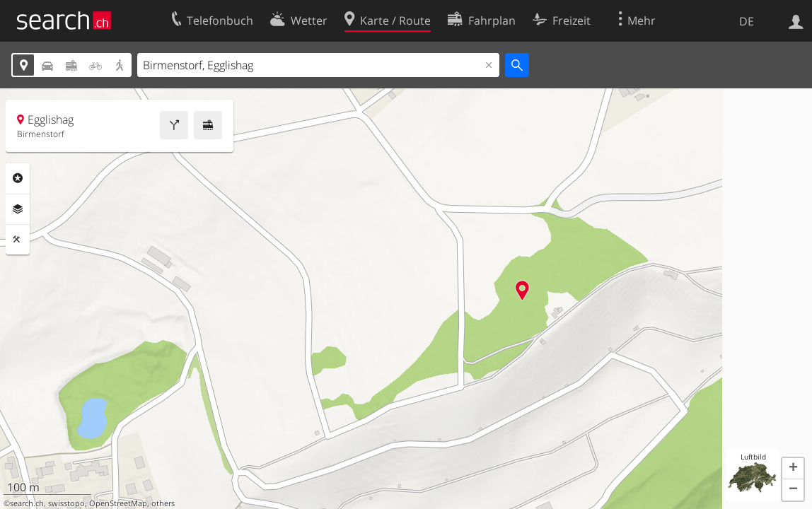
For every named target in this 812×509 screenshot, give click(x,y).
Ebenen (18, 209)
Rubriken (18, 178)
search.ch (27, 503)
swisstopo (66, 503)
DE (747, 21)
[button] (793, 469)
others (163, 503)
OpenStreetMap (118, 503)
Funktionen (18, 240)
